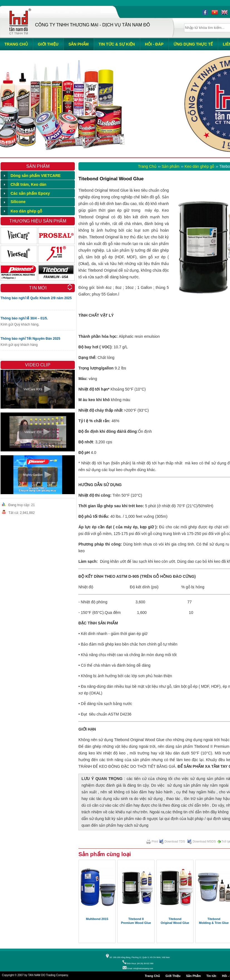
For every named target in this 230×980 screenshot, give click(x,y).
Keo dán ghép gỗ (200, 166)
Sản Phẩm (193, 976)
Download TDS (172, 841)
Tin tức (211, 976)
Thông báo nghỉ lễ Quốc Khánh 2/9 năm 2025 (36, 298)
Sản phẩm (170, 166)
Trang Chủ (147, 166)
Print (152, 841)
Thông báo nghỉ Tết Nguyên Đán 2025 (30, 339)
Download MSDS (202, 841)
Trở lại (223, 841)
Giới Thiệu (173, 976)
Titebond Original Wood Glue (175, 921)
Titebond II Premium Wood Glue (136, 921)
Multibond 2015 (97, 919)
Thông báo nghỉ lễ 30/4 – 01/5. (24, 318)
